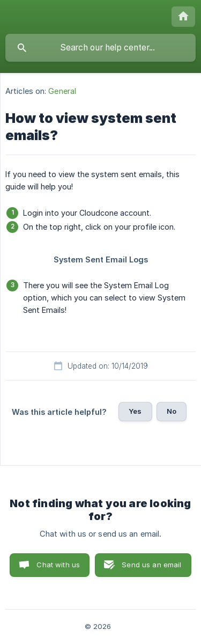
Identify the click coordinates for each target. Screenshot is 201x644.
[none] (183, 17)
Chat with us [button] (58, 565)
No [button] (172, 411)
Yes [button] (135, 411)
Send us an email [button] (151, 565)
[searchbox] (100, 48)
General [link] (62, 91)
